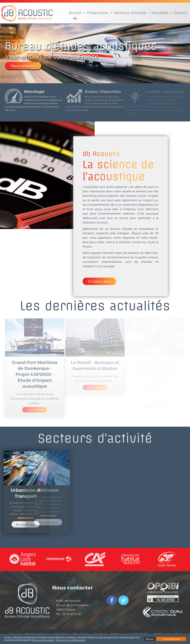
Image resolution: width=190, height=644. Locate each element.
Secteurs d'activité (130, 13)
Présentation (98, 13)
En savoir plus (99, 281)
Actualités (160, 13)
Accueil (75, 13)
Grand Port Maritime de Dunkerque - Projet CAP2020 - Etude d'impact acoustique (35, 374)
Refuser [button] (150, 639)
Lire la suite (35, 410)
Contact (180, 13)
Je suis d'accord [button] (171, 639)
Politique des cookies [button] (43, 640)
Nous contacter (23, 66)
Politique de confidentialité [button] (71, 640)
